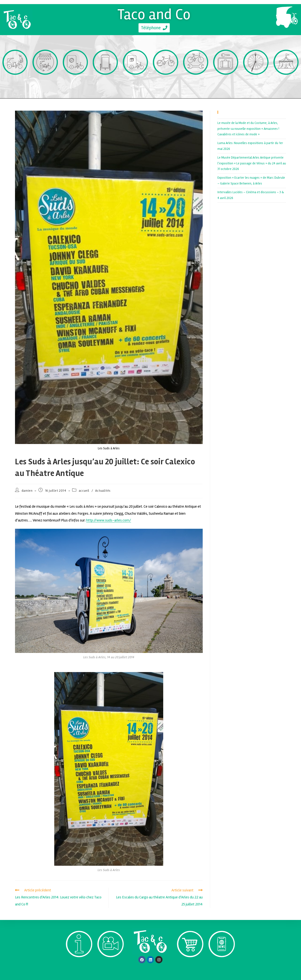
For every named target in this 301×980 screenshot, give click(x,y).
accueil (84, 491)
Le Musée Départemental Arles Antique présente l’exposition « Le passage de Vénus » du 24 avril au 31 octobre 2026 (252, 163)
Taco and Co (154, 14)
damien (27, 491)
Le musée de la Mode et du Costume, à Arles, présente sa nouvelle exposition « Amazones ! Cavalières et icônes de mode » (248, 129)
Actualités (103, 491)
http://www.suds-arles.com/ (109, 520)
